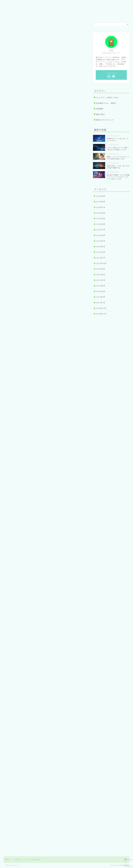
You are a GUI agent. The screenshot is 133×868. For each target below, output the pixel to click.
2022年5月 (101, 241)
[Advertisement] (46, 164)
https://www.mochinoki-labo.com (31, 664)
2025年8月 (101, 202)
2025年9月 (101, 196)
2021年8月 (101, 275)
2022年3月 (101, 252)
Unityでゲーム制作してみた (107, 98)
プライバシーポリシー (12, 865)
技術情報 (10, 27)
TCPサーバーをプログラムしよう (33, 127)
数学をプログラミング (105, 120)
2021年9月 (101, 269)
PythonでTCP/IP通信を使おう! (31, 123)
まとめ (22, 135)
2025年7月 (101, 207)
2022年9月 (101, 219)
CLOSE (74, 111)
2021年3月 (101, 297)
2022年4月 (101, 247)
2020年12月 (101, 308)
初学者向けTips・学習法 (106, 103)
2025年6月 (101, 213)
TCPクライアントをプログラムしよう (34, 130)
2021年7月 (101, 280)
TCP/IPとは (24, 119)
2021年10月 (101, 263)
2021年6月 (101, 286)
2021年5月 (101, 291)
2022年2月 (101, 258)
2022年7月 (101, 230)
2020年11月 (101, 314)
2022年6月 (101, 235)
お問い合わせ (79, 17)
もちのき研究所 (67, 7)
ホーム (51, 17)
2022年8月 (101, 224)
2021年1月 (101, 303)
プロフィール (64, 17)
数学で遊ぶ (100, 114)
